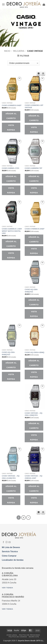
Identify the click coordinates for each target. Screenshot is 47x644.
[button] (3, 4)
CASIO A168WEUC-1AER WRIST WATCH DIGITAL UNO (12, 231)
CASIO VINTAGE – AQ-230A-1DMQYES (34, 414)
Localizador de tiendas (13, 560)
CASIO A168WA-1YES (11, 168)
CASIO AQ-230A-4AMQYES (31, 291)
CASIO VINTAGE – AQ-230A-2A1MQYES (11, 477)
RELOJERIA (19, 51)
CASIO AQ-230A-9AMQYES (9, 353)
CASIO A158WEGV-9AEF (12, 105)
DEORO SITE (34, 637)
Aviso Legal (12, 635)
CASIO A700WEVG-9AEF (35, 229)
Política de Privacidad (29, 635)
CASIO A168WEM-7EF (33, 168)
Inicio (7, 51)
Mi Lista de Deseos (11, 547)
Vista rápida (11, 127)
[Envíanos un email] (10, 542)
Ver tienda (7, 588)
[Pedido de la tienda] (23, 63)
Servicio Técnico (10, 552)
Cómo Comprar (9, 556)
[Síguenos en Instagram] (7, 542)
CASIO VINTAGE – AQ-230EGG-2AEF (34, 477)
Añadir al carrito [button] (11, 116)
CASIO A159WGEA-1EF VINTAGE (34, 106)
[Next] (28, 518)
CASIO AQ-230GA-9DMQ (34, 352)
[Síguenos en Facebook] (3, 542)
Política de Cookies (18, 637)
